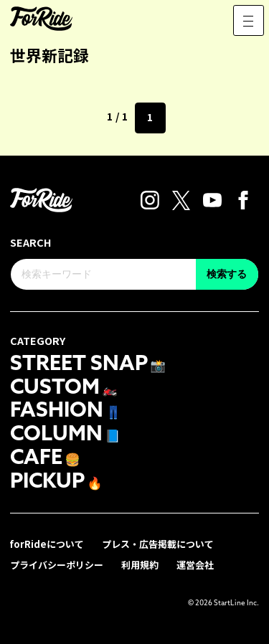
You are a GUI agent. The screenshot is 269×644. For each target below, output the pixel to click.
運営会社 (195, 565)
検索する (227, 274)
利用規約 (140, 565)
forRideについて (47, 544)
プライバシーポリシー (57, 565)
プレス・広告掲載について (158, 544)
